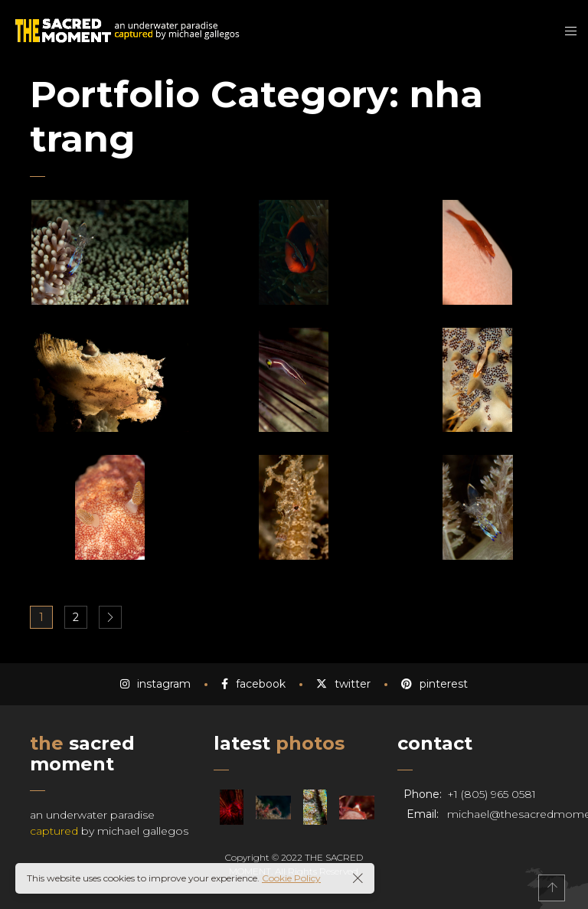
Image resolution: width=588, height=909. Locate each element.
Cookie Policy (291, 878)
